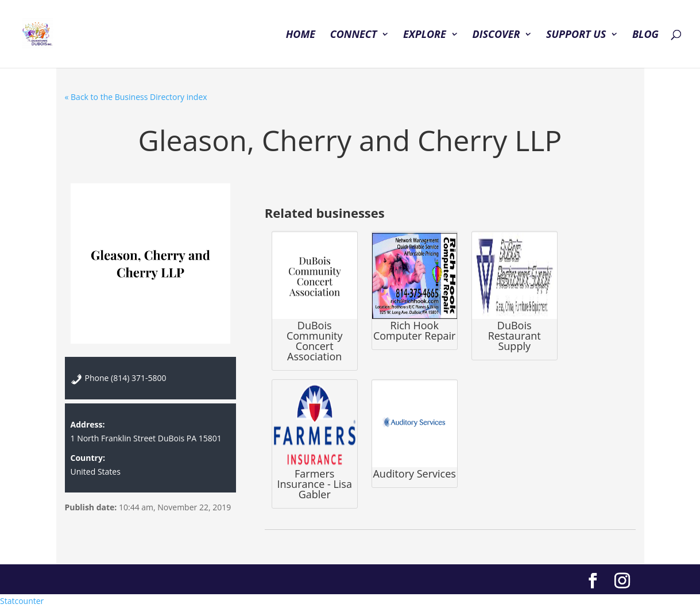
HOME (301, 35)
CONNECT (354, 35)
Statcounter (22, 601)
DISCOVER (496, 35)
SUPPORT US (576, 35)
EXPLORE (425, 35)
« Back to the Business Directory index (136, 97)
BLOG (645, 35)
